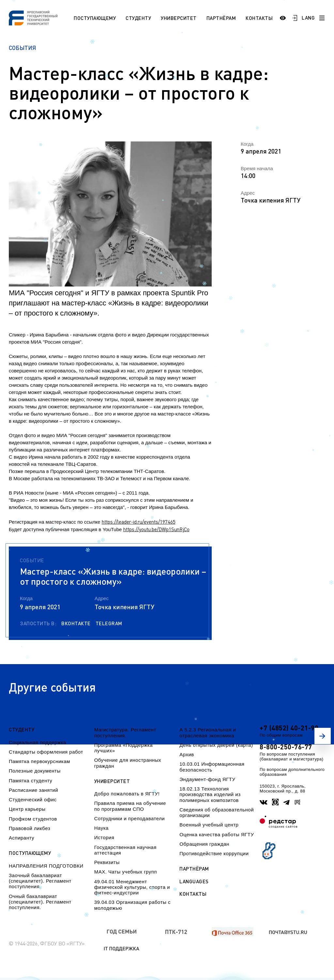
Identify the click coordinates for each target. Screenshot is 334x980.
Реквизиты (107, 862)
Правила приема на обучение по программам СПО (130, 806)
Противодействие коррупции (214, 853)
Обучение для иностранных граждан (128, 763)
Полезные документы (35, 771)
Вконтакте (76, 623)
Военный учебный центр (209, 825)
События (22, 48)
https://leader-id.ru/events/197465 (139, 522)
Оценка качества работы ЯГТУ (217, 834)
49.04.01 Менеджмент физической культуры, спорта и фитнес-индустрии (132, 887)
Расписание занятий (33, 790)
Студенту (138, 18)
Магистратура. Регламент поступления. (125, 732)
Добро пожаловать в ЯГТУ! (127, 794)
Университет (179, 18)
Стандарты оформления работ (46, 752)
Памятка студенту (30, 781)
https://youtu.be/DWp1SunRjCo (156, 529)
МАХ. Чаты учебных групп (126, 872)
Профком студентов (33, 819)
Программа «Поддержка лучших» (123, 748)
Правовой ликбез (30, 828)
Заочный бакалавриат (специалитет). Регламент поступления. (40, 881)
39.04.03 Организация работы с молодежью (132, 905)
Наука (101, 828)
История (104, 837)
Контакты (259, 18)
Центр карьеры (27, 809)
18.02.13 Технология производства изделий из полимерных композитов (210, 794)
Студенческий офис (33, 800)
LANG (308, 18)
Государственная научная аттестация (125, 850)
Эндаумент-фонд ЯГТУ (207, 779)
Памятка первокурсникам (39, 761)
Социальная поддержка (38, 742)
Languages (194, 882)
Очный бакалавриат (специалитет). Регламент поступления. (40, 902)
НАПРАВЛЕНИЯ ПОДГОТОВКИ (46, 866)
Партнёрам (221, 18)
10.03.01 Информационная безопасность (212, 767)
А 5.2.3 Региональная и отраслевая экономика (208, 732)
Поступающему (95, 18)
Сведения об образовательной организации (217, 812)
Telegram (109, 623)
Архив (187, 754)
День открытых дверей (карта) (216, 745)
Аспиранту (22, 838)
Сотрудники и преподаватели (130, 818)
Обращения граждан (204, 844)
